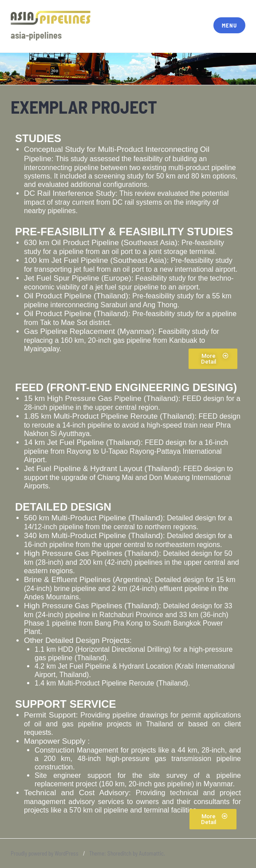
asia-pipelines (36, 35)
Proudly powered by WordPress (45, 853)
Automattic (151, 853)
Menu (229, 25)
